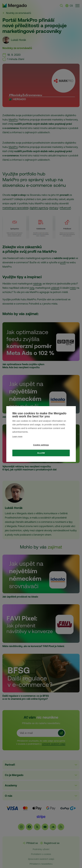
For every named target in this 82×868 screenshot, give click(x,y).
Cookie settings (41, 445)
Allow (41, 453)
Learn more (17, 437)
